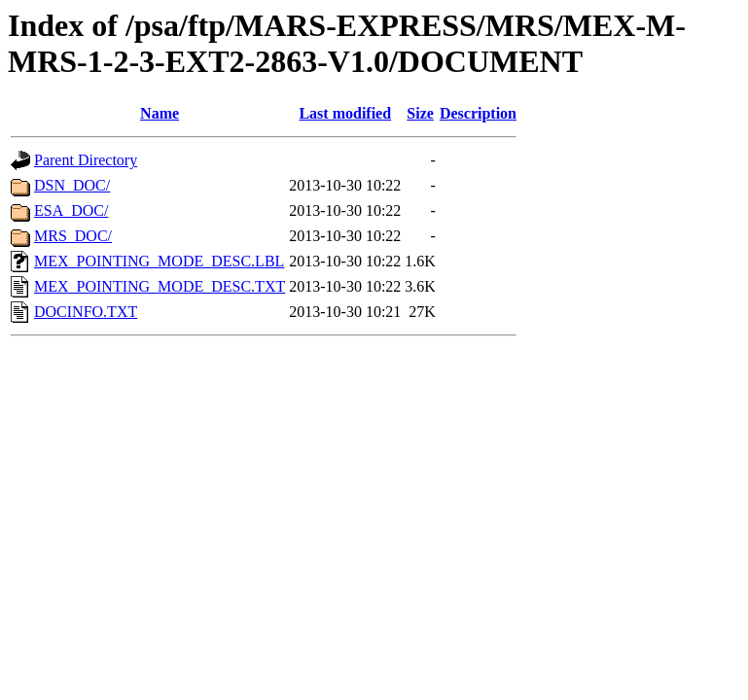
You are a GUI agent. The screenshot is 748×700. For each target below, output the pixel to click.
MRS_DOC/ (73, 236)
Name (160, 113)
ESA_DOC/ (71, 210)
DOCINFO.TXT (86, 312)
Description (478, 113)
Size (420, 113)
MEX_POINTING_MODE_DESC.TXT (160, 286)
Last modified (345, 113)
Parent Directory (86, 160)
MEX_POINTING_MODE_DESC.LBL (159, 261)
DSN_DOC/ (72, 185)
